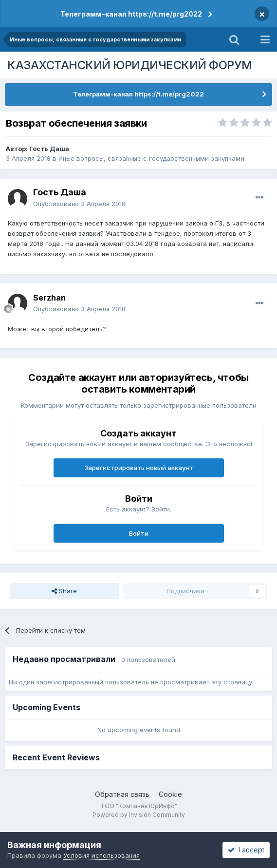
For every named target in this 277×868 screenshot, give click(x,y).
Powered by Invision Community (139, 815)
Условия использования (102, 855)
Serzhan (49, 298)
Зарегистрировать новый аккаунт (139, 468)
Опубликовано (79, 204)
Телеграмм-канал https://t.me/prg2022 (131, 14)
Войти (139, 533)
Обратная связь (122, 794)
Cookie (170, 794)
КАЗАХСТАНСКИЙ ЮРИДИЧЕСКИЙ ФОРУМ (130, 65)
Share (64, 591)
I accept (246, 850)
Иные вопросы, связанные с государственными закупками (151, 158)
